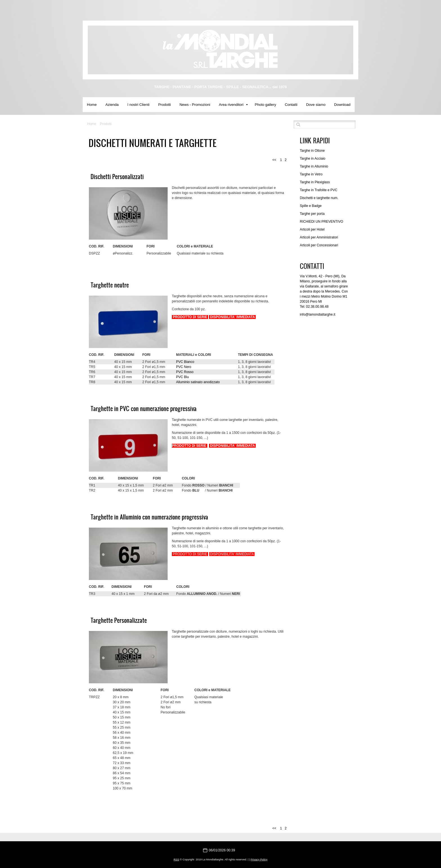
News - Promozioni (195, 105)
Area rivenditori (233, 105)
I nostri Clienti (139, 105)
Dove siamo (316, 105)
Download (342, 105)
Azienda (112, 105)
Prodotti (164, 105)
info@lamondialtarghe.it (318, 314)
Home (92, 105)
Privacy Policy (259, 859)
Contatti (291, 105)
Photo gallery (265, 105)
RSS (176, 859)
